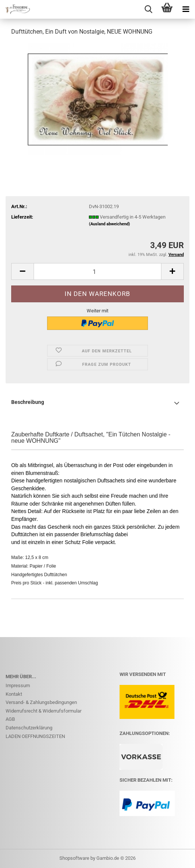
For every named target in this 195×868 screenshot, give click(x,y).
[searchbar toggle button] (148, 9)
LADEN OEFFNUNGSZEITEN (35, 736)
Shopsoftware (74, 858)
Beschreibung (28, 402)
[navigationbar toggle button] (186, 9)
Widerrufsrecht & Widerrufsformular (44, 711)
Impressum (18, 685)
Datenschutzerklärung (29, 728)
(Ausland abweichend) (109, 224)
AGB (10, 719)
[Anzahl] (97, 271)
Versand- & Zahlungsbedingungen (41, 702)
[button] (22, 271)
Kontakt (14, 694)
